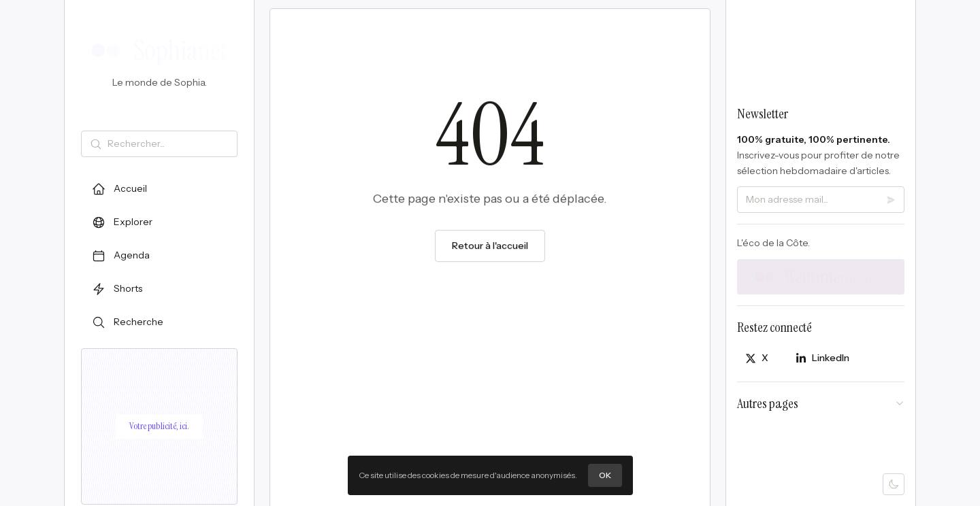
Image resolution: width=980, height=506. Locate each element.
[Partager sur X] (757, 358)
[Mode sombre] (894, 484)
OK (605, 475)
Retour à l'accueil (490, 246)
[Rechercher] (169, 144)
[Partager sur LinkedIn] (822, 358)
